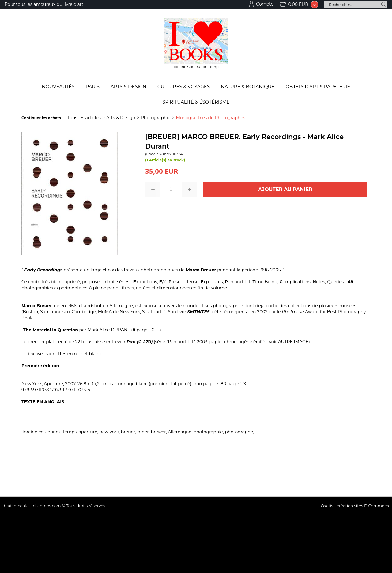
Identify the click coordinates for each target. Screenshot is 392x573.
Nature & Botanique (248, 87)
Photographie (156, 118)
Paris (93, 87)
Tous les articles (84, 118)
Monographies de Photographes (210, 118)
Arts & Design (128, 87)
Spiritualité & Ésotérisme (196, 102)
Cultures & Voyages (184, 87)
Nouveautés (58, 87)
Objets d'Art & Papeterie (318, 87)
